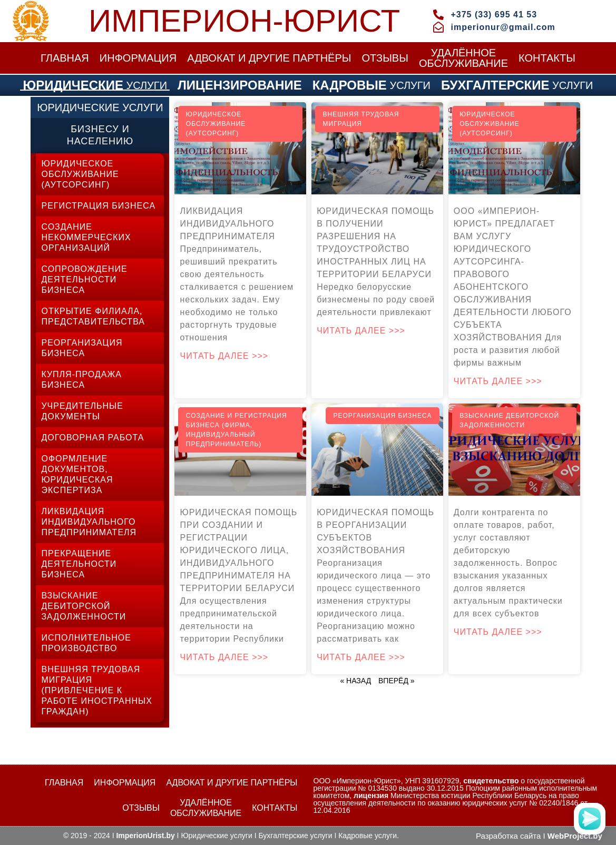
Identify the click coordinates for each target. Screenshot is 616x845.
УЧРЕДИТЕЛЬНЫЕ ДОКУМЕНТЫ (82, 411)
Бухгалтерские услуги (295, 836)
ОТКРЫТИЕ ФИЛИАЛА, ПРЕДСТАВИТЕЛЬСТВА (93, 316)
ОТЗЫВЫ (385, 58)
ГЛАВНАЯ (65, 58)
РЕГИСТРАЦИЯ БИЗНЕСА (98, 206)
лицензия (371, 795)
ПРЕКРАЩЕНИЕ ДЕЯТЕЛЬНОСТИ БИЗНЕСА (79, 564)
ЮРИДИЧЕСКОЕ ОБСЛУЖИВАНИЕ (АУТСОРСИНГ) (80, 174)
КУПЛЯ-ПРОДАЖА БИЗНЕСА (81, 380)
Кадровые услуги (368, 836)
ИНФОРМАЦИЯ (138, 58)
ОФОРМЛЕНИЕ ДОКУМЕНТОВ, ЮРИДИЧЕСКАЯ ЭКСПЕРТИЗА (77, 474)
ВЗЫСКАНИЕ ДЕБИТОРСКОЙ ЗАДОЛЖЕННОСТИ (84, 606)
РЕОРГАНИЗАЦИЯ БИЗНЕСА (82, 348)
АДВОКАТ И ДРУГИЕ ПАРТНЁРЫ (269, 58)
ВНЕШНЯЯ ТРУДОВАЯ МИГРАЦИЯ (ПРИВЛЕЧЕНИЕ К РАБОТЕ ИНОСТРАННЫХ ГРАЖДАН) (96, 690)
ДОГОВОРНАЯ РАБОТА (92, 438)
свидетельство (491, 781)
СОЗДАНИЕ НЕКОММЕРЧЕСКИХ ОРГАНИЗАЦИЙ (86, 237)
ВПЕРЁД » (397, 681)
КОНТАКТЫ (547, 58)
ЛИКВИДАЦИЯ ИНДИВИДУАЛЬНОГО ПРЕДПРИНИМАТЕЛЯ (89, 522)
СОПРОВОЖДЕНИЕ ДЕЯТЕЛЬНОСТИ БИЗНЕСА (84, 279)
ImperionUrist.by (145, 836)
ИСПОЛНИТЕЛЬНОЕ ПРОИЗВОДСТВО (86, 643)
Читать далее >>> (224, 356)
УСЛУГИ (95, 85)
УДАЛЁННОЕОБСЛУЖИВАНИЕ (463, 58)
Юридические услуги (216, 836)
